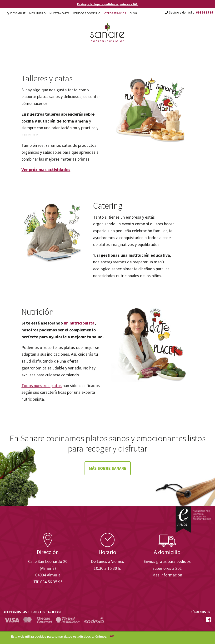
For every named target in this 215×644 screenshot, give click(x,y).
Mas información (167, 575)
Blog (133, 13)
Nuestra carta (60, 13)
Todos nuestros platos (42, 386)
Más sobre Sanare (108, 468)
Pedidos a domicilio (87, 13)
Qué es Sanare (16, 13)
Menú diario (37, 13)
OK (112, 637)
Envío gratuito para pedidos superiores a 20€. (107, 4)
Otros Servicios (115, 13)
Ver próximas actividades (46, 170)
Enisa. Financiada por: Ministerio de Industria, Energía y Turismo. (193, 519)
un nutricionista (79, 323)
